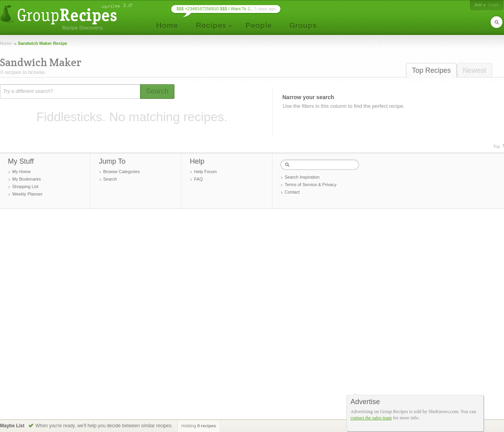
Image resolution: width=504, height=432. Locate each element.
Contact (292, 192)
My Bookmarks (27, 179)
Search (110, 179)
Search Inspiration (302, 177)
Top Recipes (431, 70)
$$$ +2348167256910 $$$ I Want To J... (215, 9)
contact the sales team (371, 418)
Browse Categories (121, 172)
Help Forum (205, 172)
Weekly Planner (27, 194)
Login (494, 5)
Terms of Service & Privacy (310, 185)
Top (497, 146)
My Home (21, 172)
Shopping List (25, 186)
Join (478, 5)
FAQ (198, 179)
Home (6, 43)
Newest (474, 70)
